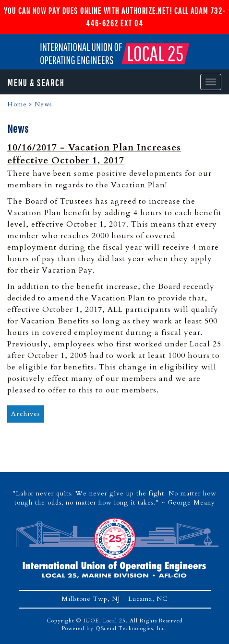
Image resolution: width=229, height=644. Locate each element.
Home (17, 104)
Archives (26, 414)
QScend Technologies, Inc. (131, 628)
